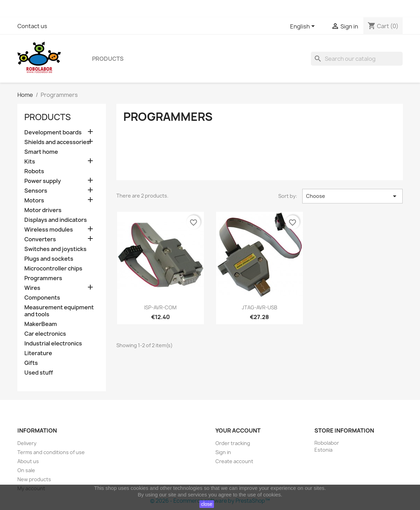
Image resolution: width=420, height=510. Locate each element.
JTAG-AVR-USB (260, 307)
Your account (238, 430)
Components (42, 298)
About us (28, 461)
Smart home (41, 152)
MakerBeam (41, 324)
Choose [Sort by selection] (352, 196)
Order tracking (233, 443)
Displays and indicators (56, 220)
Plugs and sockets (49, 259)
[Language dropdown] (304, 27)
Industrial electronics (53, 344)
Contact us (32, 26)
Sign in (223, 452)
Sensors (36, 191)
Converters (40, 239)
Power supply (43, 181)
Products (108, 59)
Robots (34, 171)
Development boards (53, 132)
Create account (234, 461)
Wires (32, 288)
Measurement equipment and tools (59, 311)
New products (34, 479)
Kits (30, 162)
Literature (38, 353)
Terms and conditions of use (51, 452)
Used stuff (39, 373)
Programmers (43, 278)
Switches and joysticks (55, 249)
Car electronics (45, 334)
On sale (26, 470)
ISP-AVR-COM (160, 307)
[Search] (357, 59)
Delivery (27, 443)
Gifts (31, 363)
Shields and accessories (57, 142)
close (207, 504)
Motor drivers (43, 210)
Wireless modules (49, 230)
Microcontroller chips (53, 269)
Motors (34, 200)
